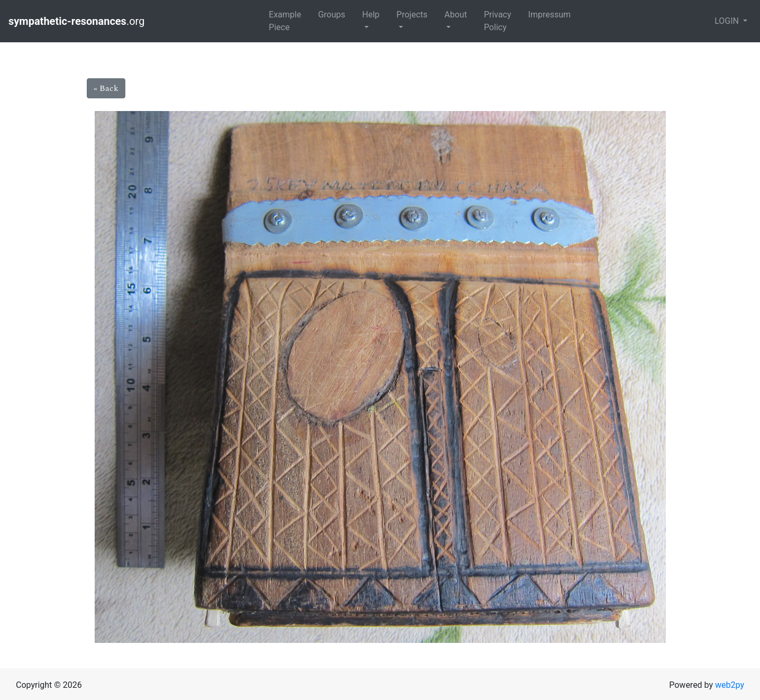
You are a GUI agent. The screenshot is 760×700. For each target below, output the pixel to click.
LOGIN (728, 21)
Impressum (550, 15)
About (456, 15)
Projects (412, 15)
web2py (730, 685)
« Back (106, 88)
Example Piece (285, 21)
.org (78, 21)
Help (371, 15)
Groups (331, 15)
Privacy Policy (498, 21)
